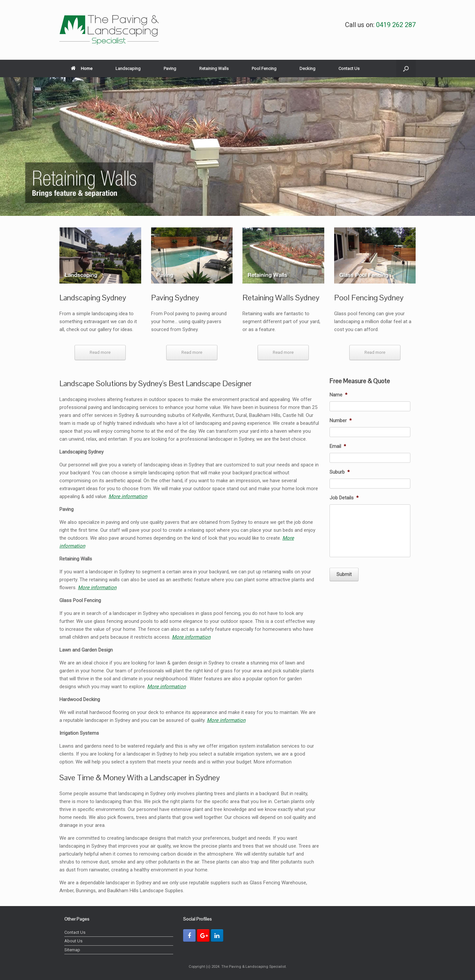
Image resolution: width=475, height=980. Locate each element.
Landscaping (128, 68)
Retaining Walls (214, 68)
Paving (170, 68)
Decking (307, 68)
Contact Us (349, 68)
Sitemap (72, 950)
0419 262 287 (396, 25)
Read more (100, 352)
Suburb (340, 472)
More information (128, 496)
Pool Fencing (264, 68)
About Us (73, 941)
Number (341, 421)
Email (338, 446)
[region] (237, 147)
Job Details (344, 498)
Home (82, 68)
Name (338, 395)
